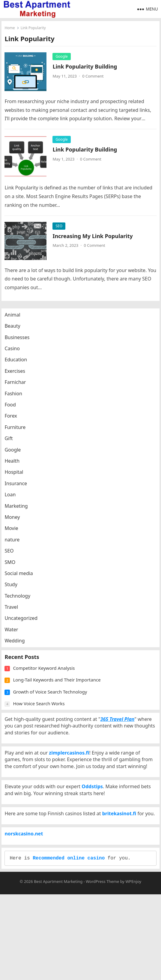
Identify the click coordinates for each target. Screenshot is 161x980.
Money (15, 523)
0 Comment (94, 78)
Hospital (17, 478)
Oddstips (95, 835)
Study (14, 590)
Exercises (18, 377)
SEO (60, 227)
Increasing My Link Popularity (94, 237)
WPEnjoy (133, 967)
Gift (12, 444)
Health (15, 467)
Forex (14, 422)
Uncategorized (24, 624)
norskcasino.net (27, 907)
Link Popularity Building (86, 68)
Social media (22, 579)
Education (19, 366)
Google (63, 58)
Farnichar (18, 388)
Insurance (19, 489)
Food (13, 411)
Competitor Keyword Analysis (47, 683)
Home (11, 29)
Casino (15, 354)
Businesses (20, 343)
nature (15, 546)
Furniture (18, 433)
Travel (14, 613)
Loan (13, 501)
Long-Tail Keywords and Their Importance (60, 695)
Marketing (19, 512)
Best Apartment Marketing (58, 967)
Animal (15, 321)
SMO (13, 568)
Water (14, 635)
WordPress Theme (102, 967)
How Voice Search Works (42, 718)
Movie (14, 534)
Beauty (15, 332)
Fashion (16, 400)
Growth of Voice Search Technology (53, 707)
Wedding (18, 647)
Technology (20, 602)
